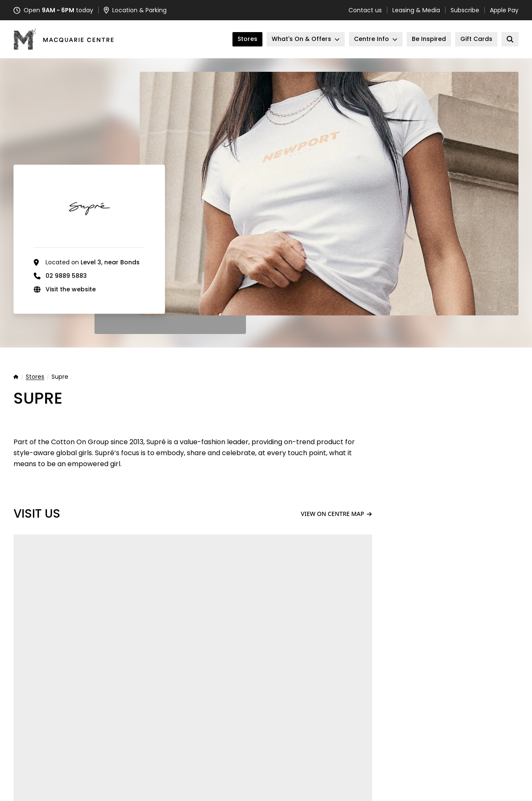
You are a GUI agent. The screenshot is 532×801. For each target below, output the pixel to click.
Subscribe (465, 10)
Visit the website (71, 289)
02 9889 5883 (66, 276)
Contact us (365, 10)
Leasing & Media (416, 10)
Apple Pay (504, 10)
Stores (35, 377)
